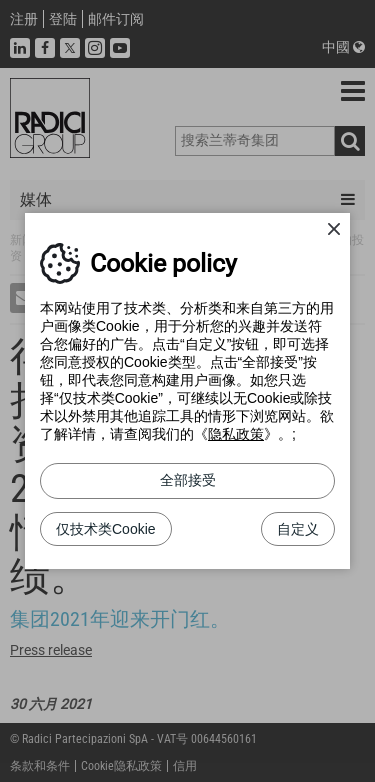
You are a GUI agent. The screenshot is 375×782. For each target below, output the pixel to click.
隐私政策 (236, 434)
